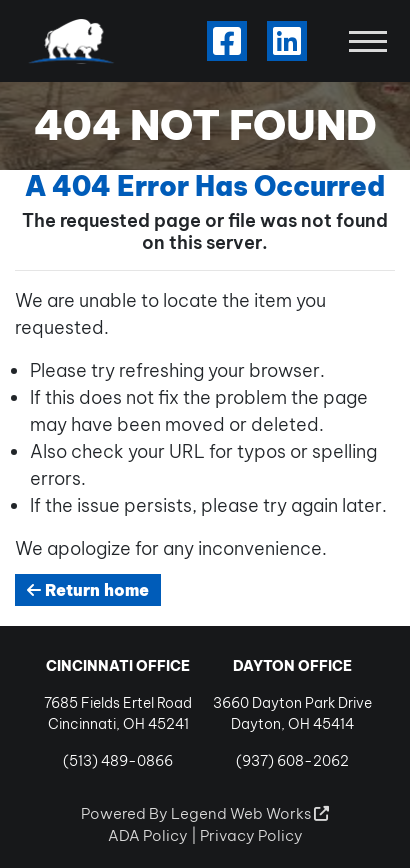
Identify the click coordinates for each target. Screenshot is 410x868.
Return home (88, 590)
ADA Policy (148, 835)
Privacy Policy (251, 835)
